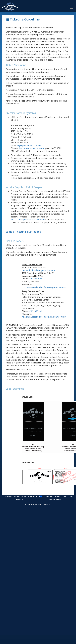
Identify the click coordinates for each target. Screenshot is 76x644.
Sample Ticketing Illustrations (23, 232)
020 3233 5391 (35, 311)
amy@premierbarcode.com (29, 145)
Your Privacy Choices (51, 496)
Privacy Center (20, 496)
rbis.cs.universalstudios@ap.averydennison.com (44, 287)
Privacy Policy (67, 496)
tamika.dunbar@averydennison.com (39, 270)
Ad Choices (32, 496)
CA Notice (19, 499)
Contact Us (8, 496)
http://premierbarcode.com (32, 148)
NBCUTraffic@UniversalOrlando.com (28, 220)
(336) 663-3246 (35, 279)
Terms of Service (55, 499)
